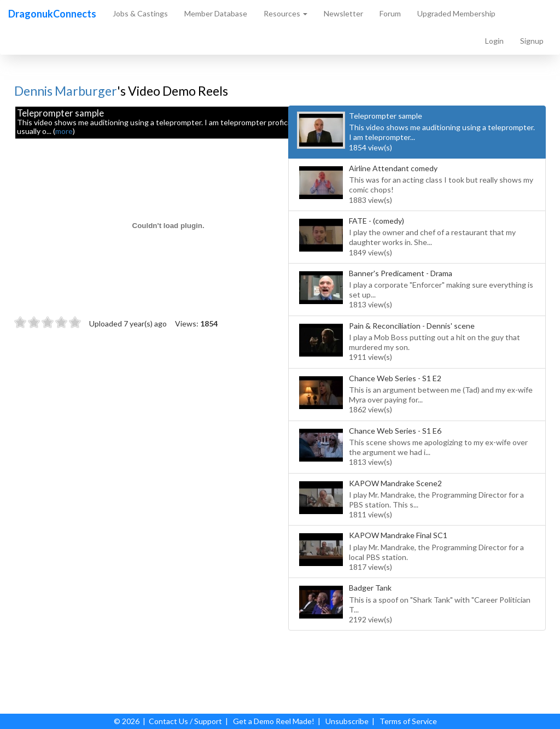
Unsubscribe (347, 721)
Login (494, 41)
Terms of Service (408, 721)
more (64, 131)
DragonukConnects (52, 14)
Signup (532, 41)
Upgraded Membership (456, 13)
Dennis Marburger (66, 91)
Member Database (216, 13)
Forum (390, 13)
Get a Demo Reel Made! (274, 721)
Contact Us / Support (185, 721)
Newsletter (343, 13)
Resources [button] (285, 13)
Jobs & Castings (140, 13)
